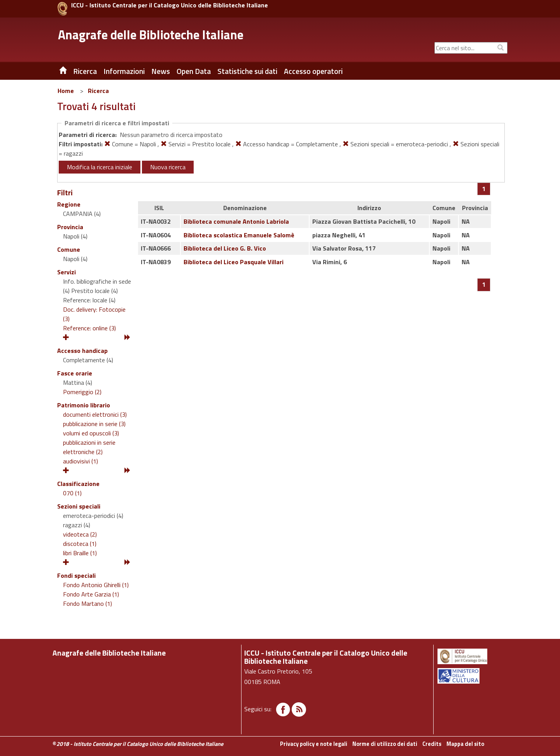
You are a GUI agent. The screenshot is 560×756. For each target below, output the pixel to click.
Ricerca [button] (85, 71)
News (161, 71)
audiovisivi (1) (80, 461)
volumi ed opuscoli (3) (91, 433)
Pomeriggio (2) (82, 392)
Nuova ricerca (168, 167)
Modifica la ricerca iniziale (100, 167)
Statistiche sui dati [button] (247, 71)
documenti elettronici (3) (95, 414)
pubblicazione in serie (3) (94, 424)
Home (66, 91)
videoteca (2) (80, 534)
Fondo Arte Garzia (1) (91, 594)
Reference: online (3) (89, 328)
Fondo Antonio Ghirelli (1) (96, 585)
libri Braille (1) (80, 553)
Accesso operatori (313, 71)
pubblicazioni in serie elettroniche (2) (89, 447)
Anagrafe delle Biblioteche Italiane (151, 35)
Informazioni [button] (124, 71)
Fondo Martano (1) (87, 603)
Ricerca (98, 91)
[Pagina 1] (484, 189)
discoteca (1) (80, 544)
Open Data (194, 71)
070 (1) (72, 493)
